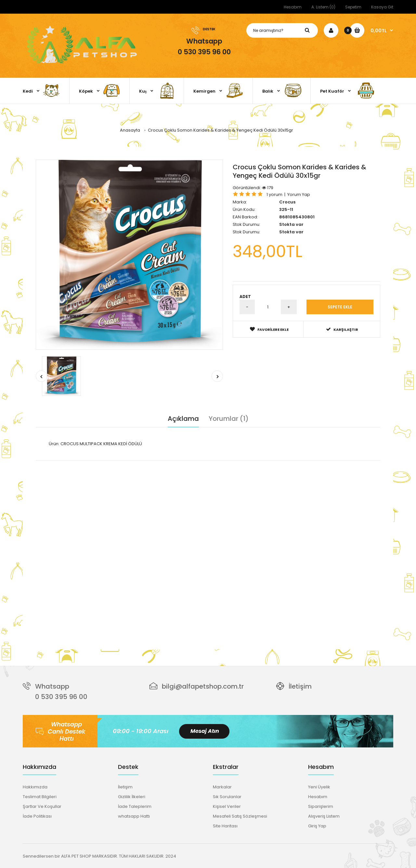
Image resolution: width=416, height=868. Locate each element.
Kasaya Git (382, 7)
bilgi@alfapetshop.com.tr (203, 686)
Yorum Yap (299, 194)
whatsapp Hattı (134, 816)
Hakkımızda (35, 787)
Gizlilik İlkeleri (132, 797)
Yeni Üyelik (319, 787)
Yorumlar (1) (229, 419)
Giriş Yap (317, 826)
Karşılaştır (342, 329)
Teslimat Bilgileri (40, 797)
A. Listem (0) (323, 7)
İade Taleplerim (135, 806)
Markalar (222, 787)
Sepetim (353, 7)
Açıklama (183, 419)
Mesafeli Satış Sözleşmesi (240, 816)
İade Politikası (37, 816)
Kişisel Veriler (227, 806)
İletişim (300, 686)
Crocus (287, 202)
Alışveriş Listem (324, 816)
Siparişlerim (321, 806)
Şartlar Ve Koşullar (42, 806)
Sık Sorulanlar (227, 797)
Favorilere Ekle (269, 329)
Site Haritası (225, 826)
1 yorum (274, 194)
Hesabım (293, 7)
